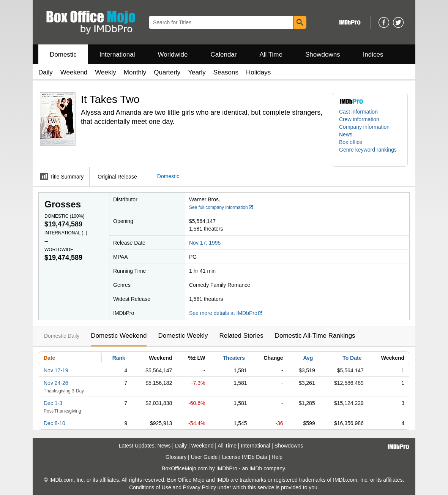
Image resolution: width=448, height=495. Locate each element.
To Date (352, 358)
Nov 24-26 (56, 383)
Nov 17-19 (56, 370)
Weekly (105, 72)
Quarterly (167, 72)
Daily (46, 72)
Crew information (359, 119)
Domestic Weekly (183, 336)
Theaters (234, 358)
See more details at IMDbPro (226, 313)
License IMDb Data (245, 457)
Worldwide (173, 55)
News (346, 134)
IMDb (256, 468)
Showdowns (323, 55)
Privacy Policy (200, 487)
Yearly (197, 72)
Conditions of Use (150, 487)
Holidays (258, 72)
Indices (373, 55)
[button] (370, 153)
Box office (351, 142)
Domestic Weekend (119, 336)
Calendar (224, 55)
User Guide (204, 457)
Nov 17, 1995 (205, 243)
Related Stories (241, 336)
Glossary (176, 457)
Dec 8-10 (54, 423)
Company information (364, 127)
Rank (119, 358)
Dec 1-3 (53, 403)
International (117, 55)
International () (66, 233)
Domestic (63, 55)
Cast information (358, 112)
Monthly (135, 72)
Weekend (74, 72)
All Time (271, 55)
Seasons (226, 72)
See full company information (221, 207)
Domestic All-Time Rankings (315, 336)
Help (277, 457)
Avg (308, 358)
